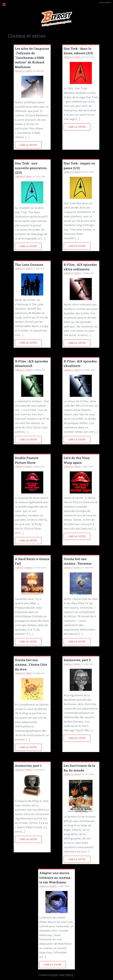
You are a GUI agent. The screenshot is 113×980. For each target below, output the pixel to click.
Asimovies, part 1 (28, 766)
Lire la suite (28, 145)
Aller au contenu (105, 3)
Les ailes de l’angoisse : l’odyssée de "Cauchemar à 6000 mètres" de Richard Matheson (32, 58)
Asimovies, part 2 (77, 660)
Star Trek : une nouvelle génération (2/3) (31, 168)
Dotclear (54, 975)
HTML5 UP (69, 975)
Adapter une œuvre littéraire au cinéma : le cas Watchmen (56, 877)
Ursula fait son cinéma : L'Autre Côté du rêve (31, 665)
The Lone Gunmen (29, 265)
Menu (6, 4)
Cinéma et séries (23, 71)
